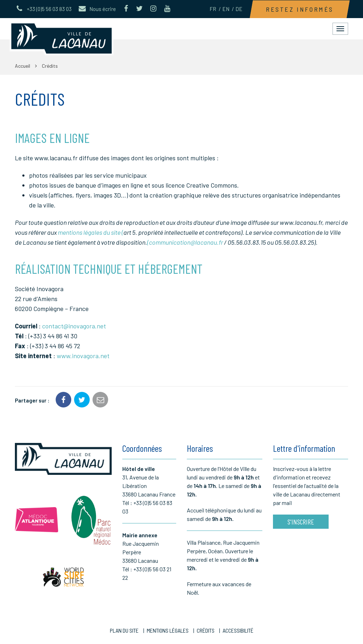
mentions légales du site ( (91, 232)
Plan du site (124, 630)
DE (239, 9)
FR (213, 9)
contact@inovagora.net (74, 326)
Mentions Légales (168, 630)
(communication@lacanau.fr (185, 242)
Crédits (206, 630)
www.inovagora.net (83, 356)
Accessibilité (238, 630)
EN (226, 9)
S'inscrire (301, 522)
